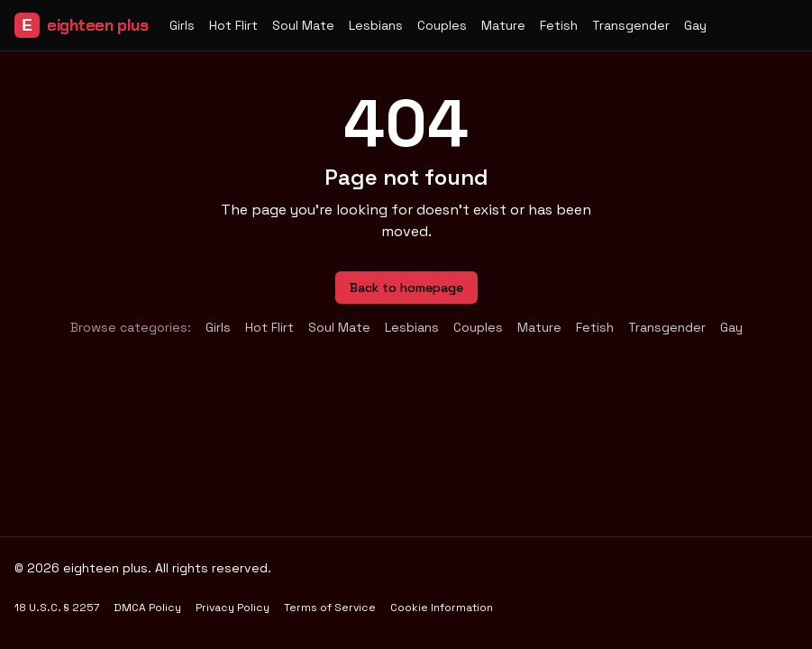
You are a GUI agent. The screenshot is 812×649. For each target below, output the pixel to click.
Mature (503, 25)
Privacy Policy (233, 608)
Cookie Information (442, 608)
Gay (695, 25)
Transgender (631, 25)
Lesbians (376, 25)
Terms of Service (330, 608)
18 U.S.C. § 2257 (57, 608)
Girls (182, 25)
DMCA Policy (147, 608)
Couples (442, 25)
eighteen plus (81, 25)
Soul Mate (303, 25)
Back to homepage (406, 288)
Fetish (559, 25)
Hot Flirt (233, 25)
